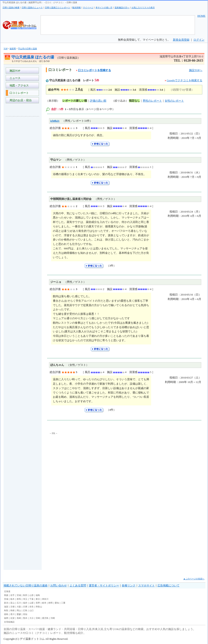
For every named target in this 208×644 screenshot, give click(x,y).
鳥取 (6, 610)
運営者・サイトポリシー (104, 585)
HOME (201, 16)
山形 (31, 595)
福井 (25, 603)
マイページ (88, 8)
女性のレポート (174, 101)
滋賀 (6, 607)
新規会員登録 (181, 40)
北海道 (7, 591)
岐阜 (44, 603)
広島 (25, 610)
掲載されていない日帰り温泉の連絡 (26, 585)
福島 (38, 595)
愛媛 (19, 614)
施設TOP (14, 71)
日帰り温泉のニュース (32, 8)
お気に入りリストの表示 (143, 8)
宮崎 (38, 618)
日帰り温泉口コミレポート (57, 8)
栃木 (12, 599)
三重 (63, 603)
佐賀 (12, 618)
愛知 (57, 603)
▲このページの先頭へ (194, 579)
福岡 (6, 618)
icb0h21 (55, 121)
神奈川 (45, 599)
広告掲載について (168, 585)
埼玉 (25, 599)
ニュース (14, 78)
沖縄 (53, 618)
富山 (12, 603)
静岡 (51, 603)
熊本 (25, 618)
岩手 (12, 595)
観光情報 (77, 8)
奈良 (31, 607)
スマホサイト (146, 585)
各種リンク (129, 585)
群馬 (19, 599)
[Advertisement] (23, 183)
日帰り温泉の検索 (11, 8)
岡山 (19, 610)
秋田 (25, 595)
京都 (12, 607)
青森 (6, 595)
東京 (38, 599)
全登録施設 (9, 622)
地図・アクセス (18, 85)
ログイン (199, 40)
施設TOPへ (196, 70)
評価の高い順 (98, 101)
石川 (19, 603)
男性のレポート (152, 101)
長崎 (19, 618)
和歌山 (39, 607)
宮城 (19, 595)
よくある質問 (78, 585)
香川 (12, 614)
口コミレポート (18, 93)
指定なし (134, 101)
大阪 (19, 607)
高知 (25, 614)
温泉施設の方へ (122, 8)
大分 (31, 618)
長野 (38, 603)
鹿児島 (45, 618)
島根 (12, 610)
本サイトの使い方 (104, 8)
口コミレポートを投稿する (94, 70)
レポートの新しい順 (75, 101)
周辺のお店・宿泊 (20, 100)
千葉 (31, 599)
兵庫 (25, 607)
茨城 (6, 599)
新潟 (6, 603)
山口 (31, 610)
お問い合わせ (59, 585)
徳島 (6, 614)
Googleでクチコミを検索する (185, 80)
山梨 (31, 603)
